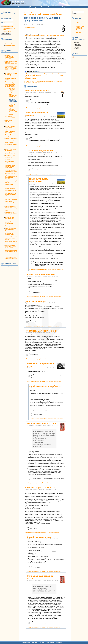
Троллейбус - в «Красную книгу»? (10, 234)
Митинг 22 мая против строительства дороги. (11, 171)
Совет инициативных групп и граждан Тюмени (11, 230)
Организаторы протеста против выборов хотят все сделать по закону (10, 187)
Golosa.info (18, 1)
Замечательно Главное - (37, 91)
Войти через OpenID (8, 26)
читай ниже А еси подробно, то (45, 386)
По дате (43, 7)
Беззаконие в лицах (10, 124)
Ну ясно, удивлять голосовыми (39, 180)
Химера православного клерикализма (11, 242)
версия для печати (30, 82)
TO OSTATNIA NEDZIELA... (9, 121)
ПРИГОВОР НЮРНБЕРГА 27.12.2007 (11, 199)
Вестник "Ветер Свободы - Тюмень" (10, 135)
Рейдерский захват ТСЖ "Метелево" (10, 218)
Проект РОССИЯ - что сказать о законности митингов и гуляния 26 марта (11, 208)
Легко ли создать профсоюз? (10, 162)
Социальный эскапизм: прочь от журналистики (11, 251)
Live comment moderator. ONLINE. (10, 117)
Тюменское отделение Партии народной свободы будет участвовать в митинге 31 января (13, 93)
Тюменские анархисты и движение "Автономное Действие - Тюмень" (45, 35)
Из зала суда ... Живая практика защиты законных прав (11, 146)
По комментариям (54, 7)
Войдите (39, 82)
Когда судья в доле (10, 156)
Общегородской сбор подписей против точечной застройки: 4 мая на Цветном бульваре (11, 176)
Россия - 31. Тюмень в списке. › (59, 75)
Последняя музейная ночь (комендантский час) (11, 194)
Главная (27, 13)
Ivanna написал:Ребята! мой (41, 423)
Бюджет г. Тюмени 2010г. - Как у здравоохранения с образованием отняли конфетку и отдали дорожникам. (11, 129)
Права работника (80, 30)
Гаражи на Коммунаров (11, 139)
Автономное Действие (79, 32)
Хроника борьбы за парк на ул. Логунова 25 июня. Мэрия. (11, 247)
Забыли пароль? (7, 31)
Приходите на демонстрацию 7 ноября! (9, 203)
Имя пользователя (6, 18)
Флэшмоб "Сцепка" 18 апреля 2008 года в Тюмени (11, 238)
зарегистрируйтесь (48, 82)
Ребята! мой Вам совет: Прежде (41, 331)
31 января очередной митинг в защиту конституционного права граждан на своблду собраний (11, 84)
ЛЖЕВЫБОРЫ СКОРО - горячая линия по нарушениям (11, 166)
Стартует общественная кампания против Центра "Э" (10, 57)
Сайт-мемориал (23, 7)
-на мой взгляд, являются (40, 151)
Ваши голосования (10, 45)
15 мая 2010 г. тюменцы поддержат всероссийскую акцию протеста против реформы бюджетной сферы (11, 76)
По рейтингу (66, 7)
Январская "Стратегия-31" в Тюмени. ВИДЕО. (13, 112)
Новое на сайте (9, 44)
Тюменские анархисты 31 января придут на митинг (13, 101)
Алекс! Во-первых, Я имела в (40, 488)
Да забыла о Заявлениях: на (42, 537)
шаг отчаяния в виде (36, 301)
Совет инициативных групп (81, 23)
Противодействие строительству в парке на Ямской (11, 214)
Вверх (45, 74)
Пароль (4, 22)
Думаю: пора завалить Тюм (41, 274)
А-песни (78, 25)
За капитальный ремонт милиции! (10, 142)
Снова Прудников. (10, 226)
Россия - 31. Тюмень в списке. (12, 105)
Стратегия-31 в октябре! (13, 109)
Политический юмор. (11, 191)
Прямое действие (30, 27)
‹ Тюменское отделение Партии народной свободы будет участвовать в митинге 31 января (33, 76)
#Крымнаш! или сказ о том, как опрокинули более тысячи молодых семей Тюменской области (11, 69)
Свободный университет (79, 28)
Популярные (35, 7)
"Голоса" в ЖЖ (80, 26)
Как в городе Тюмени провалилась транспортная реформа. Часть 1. (11, 151)
